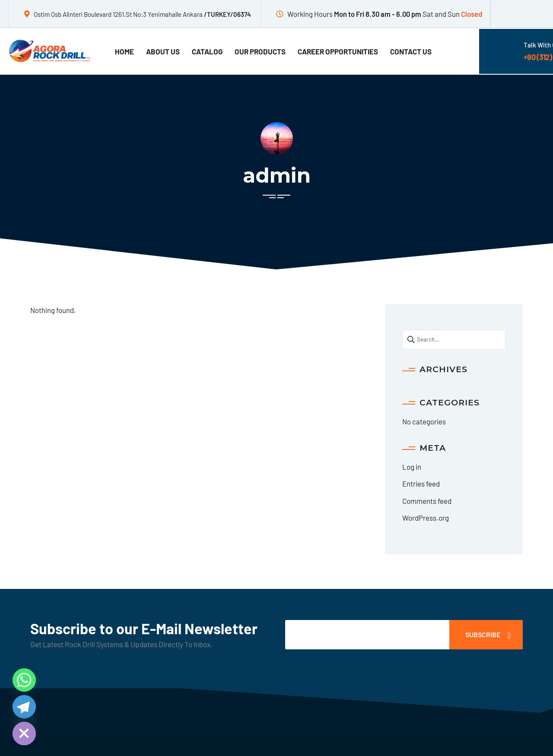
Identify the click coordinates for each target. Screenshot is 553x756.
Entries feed (421, 484)
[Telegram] (24, 707)
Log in (412, 467)
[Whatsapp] (24, 680)
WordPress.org (426, 518)
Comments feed (427, 501)
